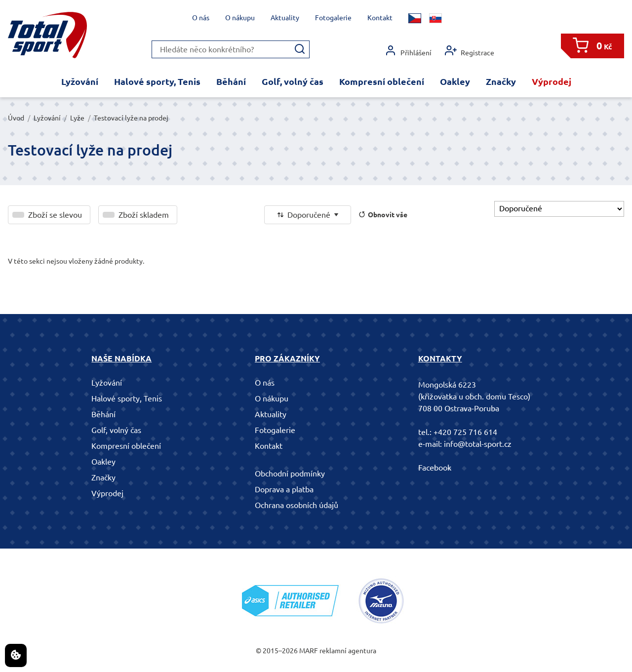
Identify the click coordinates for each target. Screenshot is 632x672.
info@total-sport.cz (478, 444)
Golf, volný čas (293, 81)
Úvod (16, 118)
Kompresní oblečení (382, 81)
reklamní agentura (348, 651)
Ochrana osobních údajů (296, 505)
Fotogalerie (333, 18)
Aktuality (285, 18)
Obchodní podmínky (290, 474)
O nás (201, 18)
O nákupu (240, 18)
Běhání (231, 81)
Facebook (435, 468)
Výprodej (552, 81)
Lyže (77, 118)
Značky (501, 81)
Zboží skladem (144, 215)
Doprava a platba (284, 489)
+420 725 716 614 (465, 432)
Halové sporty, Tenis (157, 81)
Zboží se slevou (55, 215)
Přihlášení (408, 51)
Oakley (455, 81)
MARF (309, 651)
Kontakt (380, 18)
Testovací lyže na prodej (131, 118)
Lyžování (80, 81)
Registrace (470, 51)
